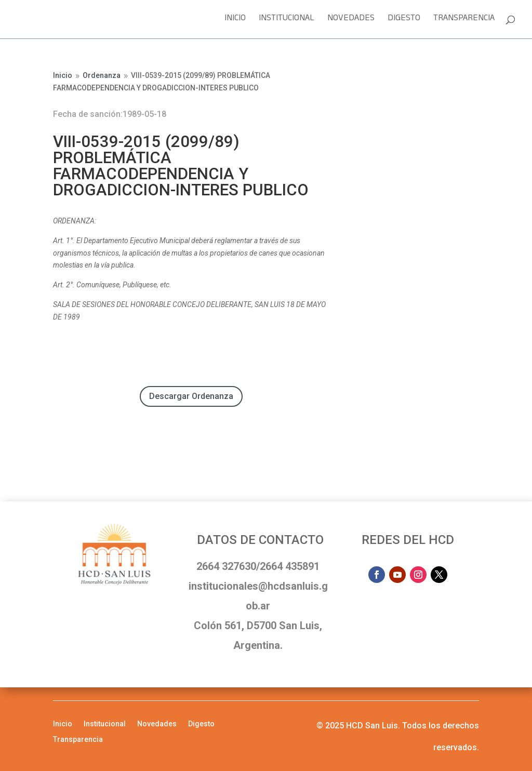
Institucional (287, 21)
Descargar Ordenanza (191, 396)
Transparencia (464, 21)
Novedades (351, 21)
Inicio (235, 21)
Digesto (404, 21)
